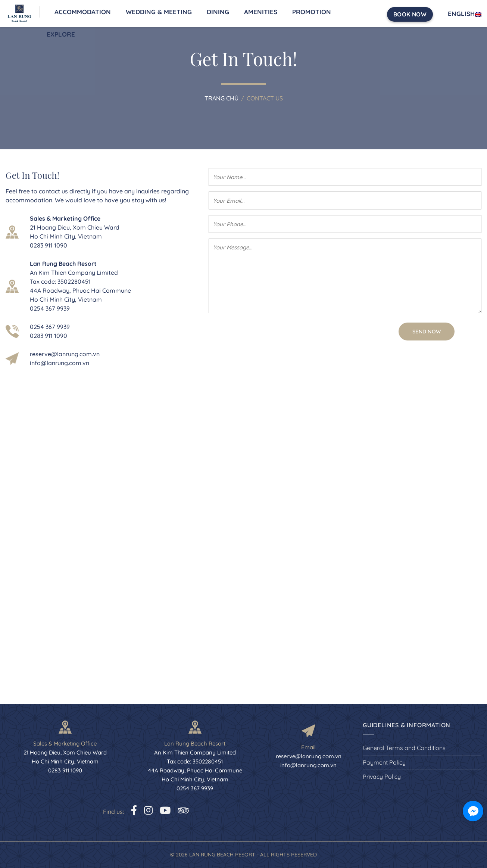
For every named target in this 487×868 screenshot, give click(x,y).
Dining (218, 12)
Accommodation (83, 12)
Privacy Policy (382, 777)
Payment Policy (384, 762)
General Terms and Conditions (404, 748)
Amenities (261, 12)
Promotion (312, 12)
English (465, 14)
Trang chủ (221, 98)
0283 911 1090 (49, 336)
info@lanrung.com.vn (60, 363)
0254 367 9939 (50, 327)
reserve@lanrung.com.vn (65, 354)
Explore (61, 34)
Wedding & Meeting (159, 12)
